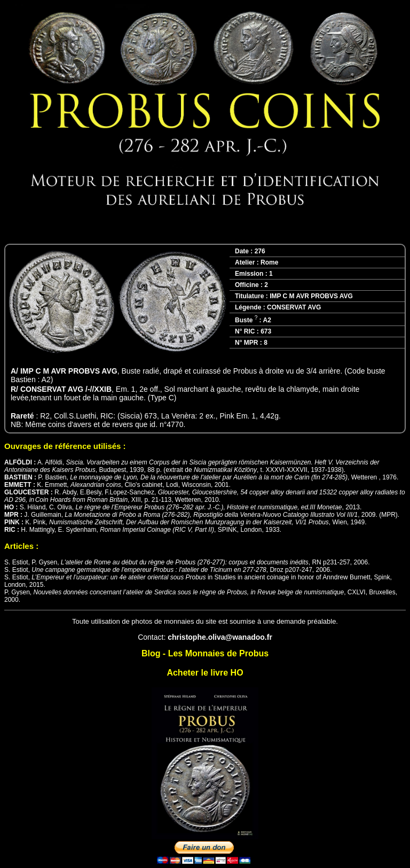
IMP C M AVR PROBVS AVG (311, 296)
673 (266, 331)
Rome (269, 262)
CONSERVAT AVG (294, 307)
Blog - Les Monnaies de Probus (205, 653)
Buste (246, 320)
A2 (267, 320)
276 (260, 251)
